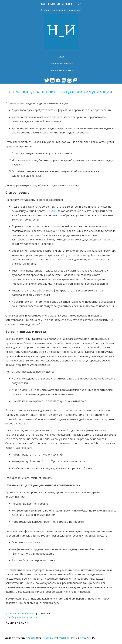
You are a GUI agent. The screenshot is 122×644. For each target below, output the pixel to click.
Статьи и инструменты (61, 70)
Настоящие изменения (61, 4)
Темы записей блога (61, 63)
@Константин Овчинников (20, 613)
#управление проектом (24, 617)
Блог (61, 57)
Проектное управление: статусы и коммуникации (59, 91)
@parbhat (64, 638)
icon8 (83, 638)
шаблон (52, 211)
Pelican (31, 638)
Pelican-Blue (48, 638)
